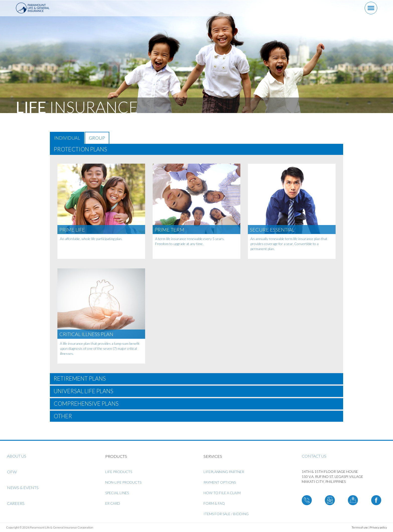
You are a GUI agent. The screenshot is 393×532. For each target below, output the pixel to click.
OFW (12, 472)
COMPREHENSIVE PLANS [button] (86, 404)
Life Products (119, 472)
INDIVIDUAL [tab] (67, 138)
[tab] (197, 149)
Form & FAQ (214, 503)
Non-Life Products (123, 482)
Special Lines (117, 493)
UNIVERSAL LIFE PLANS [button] (83, 391)
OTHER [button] (63, 416)
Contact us (314, 456)
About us (17, 456)
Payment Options (220, 482)
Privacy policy (378, 527)
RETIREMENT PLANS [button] (80, 379)
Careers (16, 503)
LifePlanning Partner (224, 472)
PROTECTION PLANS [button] (80, 149)
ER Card (113, 503)
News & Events (23, 488)
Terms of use (360, 527)
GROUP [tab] (97, 138)
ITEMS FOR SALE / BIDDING (226, 514)
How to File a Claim (222, 493)
